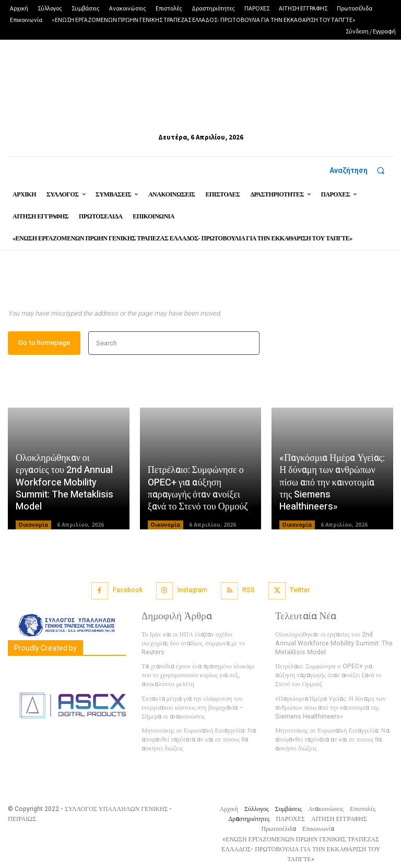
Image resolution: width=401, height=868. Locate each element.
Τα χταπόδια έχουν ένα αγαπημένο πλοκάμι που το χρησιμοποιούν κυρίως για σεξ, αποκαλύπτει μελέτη (197, 666)
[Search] (248, 344)
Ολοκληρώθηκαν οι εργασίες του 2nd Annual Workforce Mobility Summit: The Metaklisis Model (64, 483)
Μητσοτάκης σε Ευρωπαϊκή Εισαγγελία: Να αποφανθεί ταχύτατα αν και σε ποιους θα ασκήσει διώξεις (198, 730)
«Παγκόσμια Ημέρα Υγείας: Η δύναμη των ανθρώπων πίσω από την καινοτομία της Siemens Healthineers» (332, 483)
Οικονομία (33, 525)
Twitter (299, 591)
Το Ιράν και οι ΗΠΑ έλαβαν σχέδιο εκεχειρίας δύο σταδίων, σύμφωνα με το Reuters (200, 639)
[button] (362, 170)
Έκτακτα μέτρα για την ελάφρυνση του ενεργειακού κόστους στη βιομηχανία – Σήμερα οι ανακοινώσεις (192, 698)
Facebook (128, 591)
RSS (249, 591)
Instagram (192, 591)
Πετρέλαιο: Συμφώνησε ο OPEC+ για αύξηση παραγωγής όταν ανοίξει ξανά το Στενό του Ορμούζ (198, 489)
